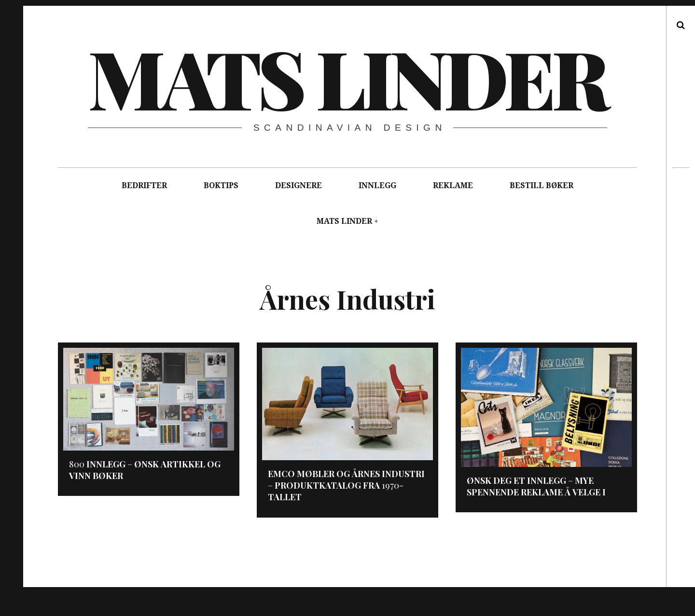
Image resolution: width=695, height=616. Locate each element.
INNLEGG (377, 185)
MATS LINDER (344, 221)
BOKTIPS (221, 185)
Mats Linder (347, 77)
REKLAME (453, 185)
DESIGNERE (299, 185)
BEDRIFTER (144, 185)
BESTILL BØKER (542, 185)
